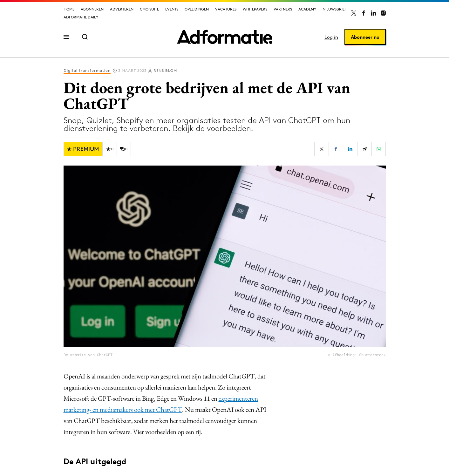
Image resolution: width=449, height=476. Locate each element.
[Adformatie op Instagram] (383, 13)
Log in (331, 37)
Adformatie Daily (81, 17)
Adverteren (122, 9)
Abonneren (92, 9)
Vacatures (226, 9)
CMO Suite (149, 9)
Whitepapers (255, 9)
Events (172, 9)
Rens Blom (165, 70)
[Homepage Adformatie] (225, 37)
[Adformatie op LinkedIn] (373, 13)
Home (69, 9)
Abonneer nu (365, 37)
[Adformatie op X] (354, 13)
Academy (307, 9)
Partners (283, 9)
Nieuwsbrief (334, 9)
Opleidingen (197, 9)
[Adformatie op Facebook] (364, 13)
